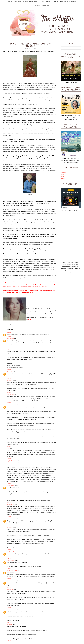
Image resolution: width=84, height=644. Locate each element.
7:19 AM (9, 608)
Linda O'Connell (11, 395)
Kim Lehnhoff (10, 339)
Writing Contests (45, 2)
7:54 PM (9, 502)
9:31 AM (9, 568)
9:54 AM (9, 370)
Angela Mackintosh (12, 349)
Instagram (63, 174)
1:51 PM (9, 579)
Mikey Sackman (11, 504)
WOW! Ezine (17, 2)
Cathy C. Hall (10, 589)
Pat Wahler (20, 324)
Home (10, 2)
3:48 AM (9, 337)
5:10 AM (9, 459)
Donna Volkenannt (12, 571)
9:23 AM (9, 517)
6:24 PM (9, 587)
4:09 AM (9, 347)
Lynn (8, 448)
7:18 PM (9, 550)
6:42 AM (9, 558)
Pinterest (63, 178)
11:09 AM (9, 378)
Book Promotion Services (68, 2)
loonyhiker (9, 332)
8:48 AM (9, 484)
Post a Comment (8, 643)
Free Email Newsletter (42, 5)
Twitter (63, 176)
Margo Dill (9, 372)
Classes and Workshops (30, 2)
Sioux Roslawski (11, 405)
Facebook (63, 172)
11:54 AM (9, 525)
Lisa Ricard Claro (11, 552)
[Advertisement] (71, 236)
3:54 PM (9, 403)
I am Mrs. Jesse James (11, 324)
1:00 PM (9, 393)
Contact (55, 2)
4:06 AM (9, 446)
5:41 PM (9, 622)
